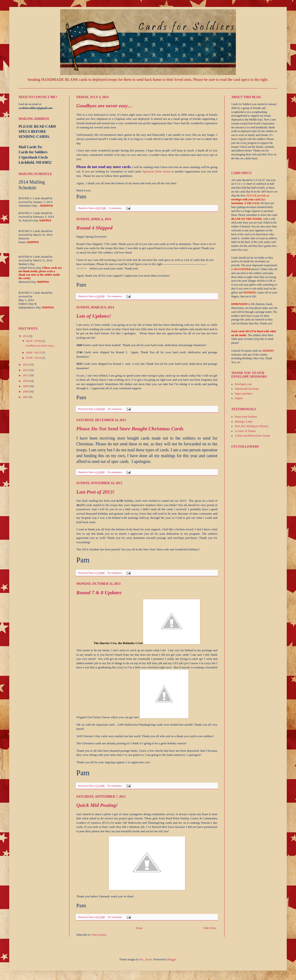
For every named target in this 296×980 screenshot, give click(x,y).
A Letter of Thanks (245, 431)
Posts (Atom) (99, 935)
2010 (26, 381)
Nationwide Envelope (247, 389)
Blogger (172, 959)
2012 (26, 370)
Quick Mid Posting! (97, 805)
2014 (26, 336)
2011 (26, 375)
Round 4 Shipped (94, 228)
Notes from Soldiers (246, 417)
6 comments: (116, 208)
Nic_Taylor (146, 959)
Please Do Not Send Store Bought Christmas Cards (130, 429)
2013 (26, 365)
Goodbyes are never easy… (105, 106)
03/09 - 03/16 (34, 358)
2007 (26, 397)
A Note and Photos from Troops (252, 436)
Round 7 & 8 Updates (99, 593)
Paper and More (244, 394)
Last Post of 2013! (96, 492)
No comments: (115, 296)
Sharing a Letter (244, 422)
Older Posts (210, 928)
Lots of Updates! (94, 316)
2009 (26, 386)
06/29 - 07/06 (34, 341)
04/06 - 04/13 (34, 353)
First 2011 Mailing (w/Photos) (251, 426)
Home (139, 928)
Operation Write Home (156, 171)
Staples (239, 398)
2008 (26, 392)
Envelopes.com (243, 384)
